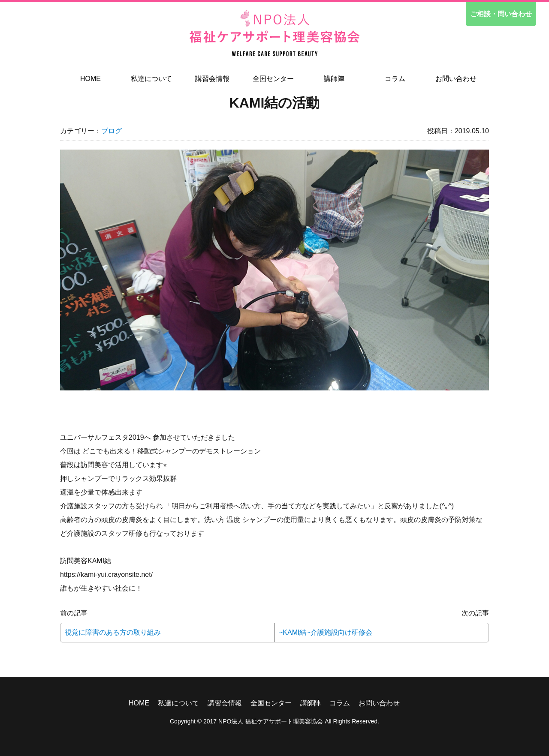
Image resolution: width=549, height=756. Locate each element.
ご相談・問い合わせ (501, 14)
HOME (90, 79)
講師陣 (334, 79)
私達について (151, 79)
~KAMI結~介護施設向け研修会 (326, 632)
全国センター (273, 79)
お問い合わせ (456, 79)
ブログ (112, 131)
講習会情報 (212, 79)
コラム (395, 79)
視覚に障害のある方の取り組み (113, 632)
